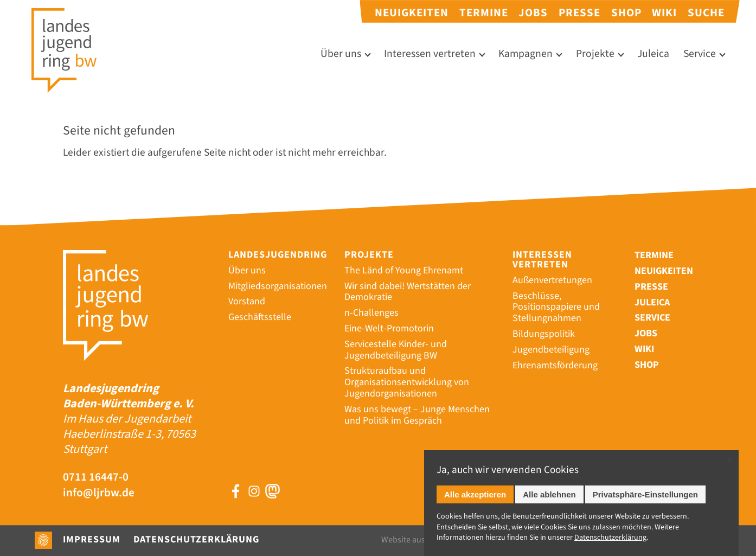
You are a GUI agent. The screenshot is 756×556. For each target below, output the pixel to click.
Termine (484, 13)
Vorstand (247, 301)
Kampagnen (526, 54)
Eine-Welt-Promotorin (389, 328)
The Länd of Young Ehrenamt (404, 270)
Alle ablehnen (549, 494)
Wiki (664, 13)
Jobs (533, 13)
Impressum (92, 539)
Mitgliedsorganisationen (278, 286)
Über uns (341, 54)
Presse (579, 13)
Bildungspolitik (544, 334)
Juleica (653, 54)
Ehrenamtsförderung (555, 365)
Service (700, 54)
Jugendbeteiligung (551, 350)
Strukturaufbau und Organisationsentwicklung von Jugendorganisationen (407, 382)
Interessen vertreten (430, 54)
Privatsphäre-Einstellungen (645, 494)
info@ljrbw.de (99, 493)
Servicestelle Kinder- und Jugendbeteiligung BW (396, 350)
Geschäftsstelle (260, 317)
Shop (626, 13)
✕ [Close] (729, 460)
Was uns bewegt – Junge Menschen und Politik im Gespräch (417, 415)
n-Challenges (371, 313)
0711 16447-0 (96, 478)
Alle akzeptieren (475, 494)
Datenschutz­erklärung (610, 538)
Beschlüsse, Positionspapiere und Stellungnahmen (556, 307)
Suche (706, 13)
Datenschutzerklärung (196, 539)
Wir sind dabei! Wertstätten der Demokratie (408, 292)
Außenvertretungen (552, 280)
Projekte (595, 54)
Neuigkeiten (412, 13)
